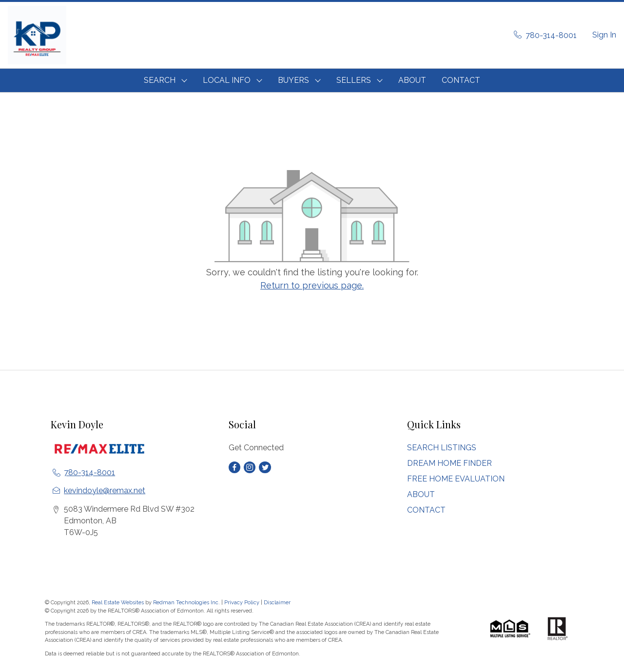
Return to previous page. (312, 285)
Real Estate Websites (118, 603)
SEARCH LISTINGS (442, 448)
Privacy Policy (242, 603)
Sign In (604, 35)
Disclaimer (277, 603)
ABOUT (412, 80)
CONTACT (461, 80)
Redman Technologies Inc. (187, 603)
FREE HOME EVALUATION (456, 479)
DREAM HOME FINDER (449, 463)
